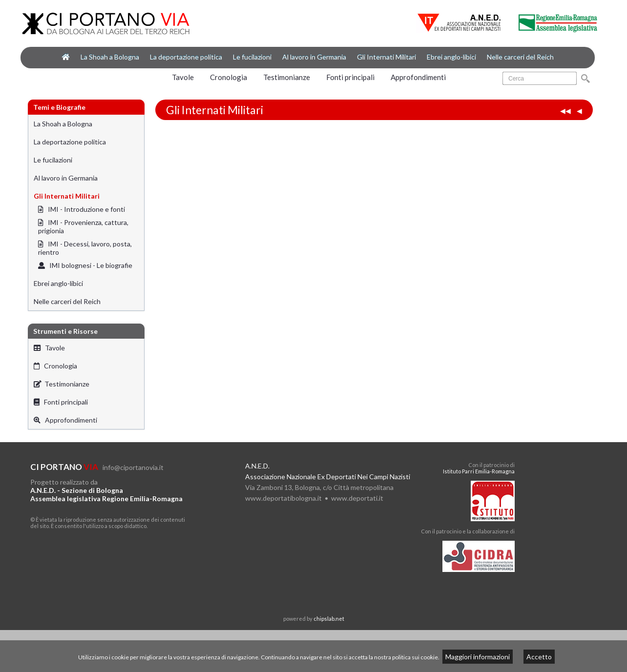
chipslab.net (329, 619)
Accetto (539, 657)
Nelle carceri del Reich (520, 57)
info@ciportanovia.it (133, 467)
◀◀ (565, 111)
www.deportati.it (357, 498)
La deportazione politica (186, 57)
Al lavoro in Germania (314, 57)
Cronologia (229, 77)
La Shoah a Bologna (110, 57)
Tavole (183, 77)
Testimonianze (287, 77)
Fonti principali (350, 77)
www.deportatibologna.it (283, 498)
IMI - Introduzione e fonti (82, 209)
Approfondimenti (418, 77)
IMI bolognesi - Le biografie (85, 265)
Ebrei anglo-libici (451, 57)
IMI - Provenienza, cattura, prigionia (83, 226)
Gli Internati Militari (387, 57)
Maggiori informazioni (478, 657)
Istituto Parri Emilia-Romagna (479, 471)
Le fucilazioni (252, 57)
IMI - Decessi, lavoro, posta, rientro (85, 248)
